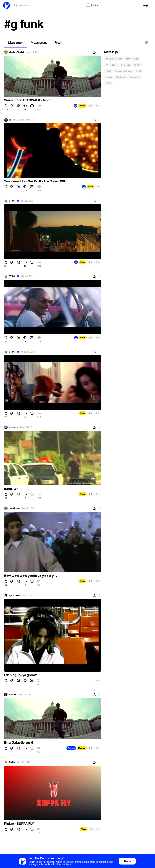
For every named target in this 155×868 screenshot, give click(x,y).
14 (98, 494)
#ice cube (126, 65)
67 (98, 581)
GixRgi (12, 762)
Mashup (82, 748)
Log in (146, 5)
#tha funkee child (114, 59)
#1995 (109, 83)
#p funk (138, 65)
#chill (139, 71)
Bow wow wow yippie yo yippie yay (31, 576)
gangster (11, 489)
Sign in (127, 861)
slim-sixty (14, 427)
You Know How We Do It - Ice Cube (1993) (36, 181)
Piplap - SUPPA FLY (19, 824)
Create (92, 5)
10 (98, 338)
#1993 (109, 71)
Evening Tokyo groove (21, 675)
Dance (82, 106)
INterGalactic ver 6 (18, 743)
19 (98, 413)
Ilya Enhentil (15, 595)
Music (90, 187)
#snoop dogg (132, 59)
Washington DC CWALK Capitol (28, 100)
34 (98, 106)
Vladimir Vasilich (17, 52)
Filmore (12, 695)
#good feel (135, 77)
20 (98, 262)
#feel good (121, 77)
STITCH (13, 201)
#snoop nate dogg (124, 71)
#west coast (111, 65)
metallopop (14, 508)
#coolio (109, 77)
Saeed (12, 120)
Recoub (71, 748)
